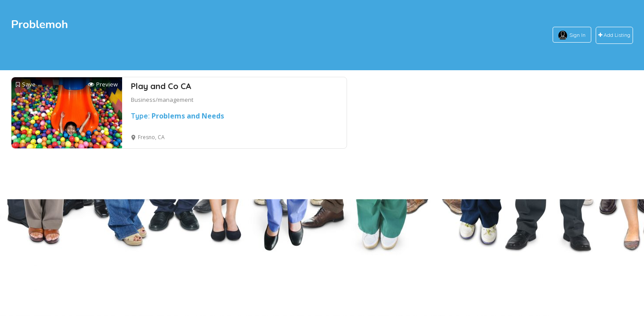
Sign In (577, 35)
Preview (103, 84)
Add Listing (614, 35)
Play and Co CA (161, 86)
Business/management (162, 100)
